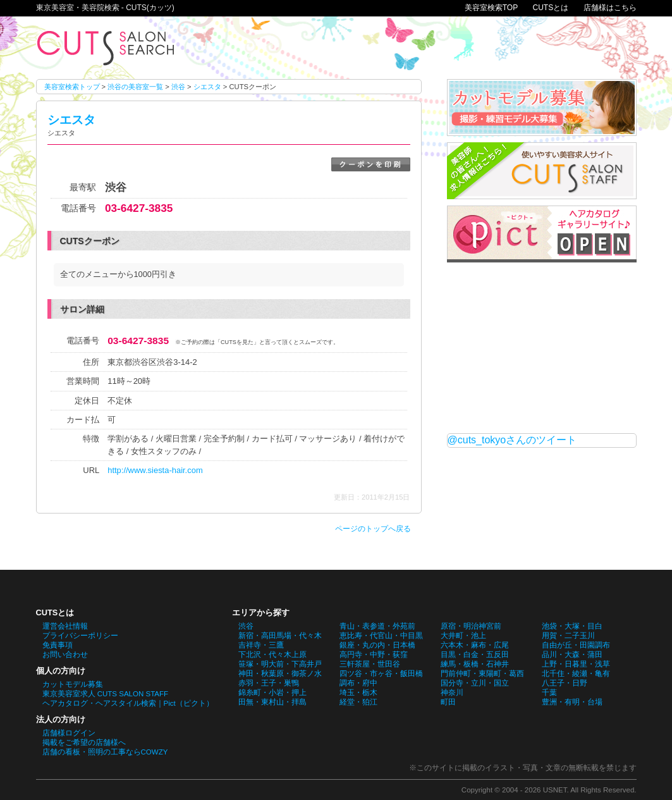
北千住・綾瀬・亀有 (576, 674)
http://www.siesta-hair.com (155, 470)
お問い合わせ (65, 655)
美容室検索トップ (72, 87)
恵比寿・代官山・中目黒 (381, 636)
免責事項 (58, 645)
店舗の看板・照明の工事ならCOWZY (105, 752)
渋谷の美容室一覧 (135, 87)
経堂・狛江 (358, 702)
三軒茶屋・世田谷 (370, 664)
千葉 (549, 692)
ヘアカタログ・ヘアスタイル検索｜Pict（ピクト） (128, 703)
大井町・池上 (463, 636)
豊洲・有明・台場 (572, 702)
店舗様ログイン (69, 733)
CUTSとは (550, 8)
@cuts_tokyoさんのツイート (512, 440)
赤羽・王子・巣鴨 (269, 683)
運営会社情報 (65, 626)
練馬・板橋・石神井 (475, 664)
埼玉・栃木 (358, 692)
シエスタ (207, 87)
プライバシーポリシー (80, 636)
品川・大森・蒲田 (572, 655)
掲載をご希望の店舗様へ (84, 742)
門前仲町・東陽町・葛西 (482, 674)
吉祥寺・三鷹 (261, 645)
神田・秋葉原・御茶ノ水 (280, 674)
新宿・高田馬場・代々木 (280, 636)
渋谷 (178, 87)
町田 (448, 702)
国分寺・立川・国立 (475, 683)
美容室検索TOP (491, 8)
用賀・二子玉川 (568, 636)
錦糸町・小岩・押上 (272, 692)
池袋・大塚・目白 (572, 626)
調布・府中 (358, 683)
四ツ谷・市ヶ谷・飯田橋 (381, 674)
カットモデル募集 (73, 684)
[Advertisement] (542, 348)
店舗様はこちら (610, 8)
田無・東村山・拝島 (272, 702)
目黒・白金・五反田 (475, 655)
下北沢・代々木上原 (272, 655)
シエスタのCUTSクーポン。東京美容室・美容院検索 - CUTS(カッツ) (106, 48)
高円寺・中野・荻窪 (374, 655)
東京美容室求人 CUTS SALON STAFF (106, 694)
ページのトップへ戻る (373, 529)
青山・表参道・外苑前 (377, 626)
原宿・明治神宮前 (471, 626)
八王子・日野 (565, 683)
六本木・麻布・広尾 (475, 645)
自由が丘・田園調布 (576, 645)
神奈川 (452, 692)
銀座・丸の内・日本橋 (377, 645)
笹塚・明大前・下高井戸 (280, 664)
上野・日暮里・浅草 (576, 664)
